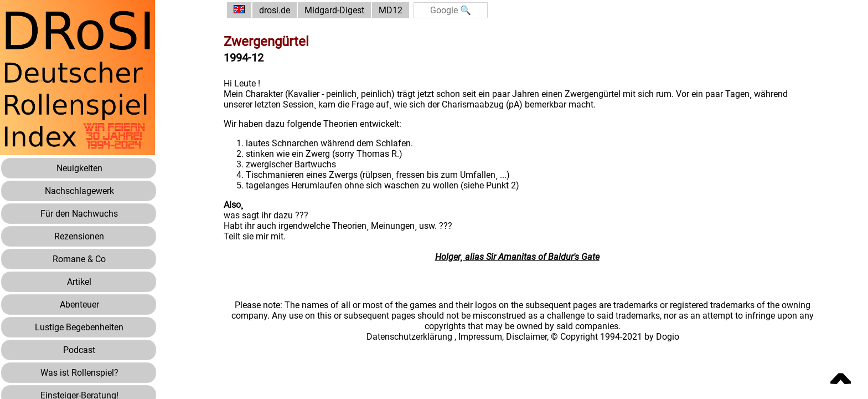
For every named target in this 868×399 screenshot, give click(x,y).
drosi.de (275, 10)
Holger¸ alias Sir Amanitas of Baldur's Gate (517, 257)
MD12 (391, 10)
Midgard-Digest (334, 10)
